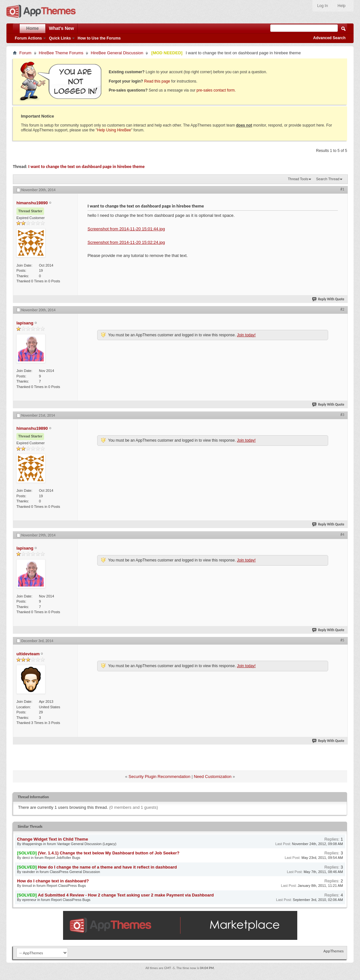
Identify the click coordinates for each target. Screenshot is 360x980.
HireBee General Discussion (117, 53)
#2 (342, 309)
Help (342, 6)
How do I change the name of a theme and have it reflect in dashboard (107, 867)
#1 (342, 189)
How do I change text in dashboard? (53, 881)
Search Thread (328, 179)
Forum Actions (28, 38)
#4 (342, 534)
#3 (342, 415)
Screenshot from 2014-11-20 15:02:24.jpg (126, 242)
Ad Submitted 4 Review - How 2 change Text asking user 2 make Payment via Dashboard (126, 895)
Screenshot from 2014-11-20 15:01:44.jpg (126, 229)
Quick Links (60, 38)
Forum (25, 53)
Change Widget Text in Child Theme (53, 839)
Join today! (246, 335)
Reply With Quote (328, 299)
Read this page (157, 81)
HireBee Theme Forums (61, 53)
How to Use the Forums (99, 38)
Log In (323, 6)
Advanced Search (329, 38)
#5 (342, 640)
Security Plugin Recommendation (160, 777)
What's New (61, 28)
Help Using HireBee (114, 130)
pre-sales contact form (216, 90)
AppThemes (333, 951)
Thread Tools (298, 179)
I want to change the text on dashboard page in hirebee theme (87, 167)
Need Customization (212, 777)
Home (33, 28)
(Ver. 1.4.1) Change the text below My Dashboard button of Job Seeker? (109, 853)
